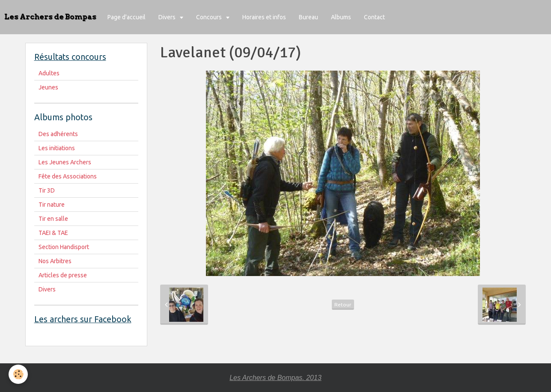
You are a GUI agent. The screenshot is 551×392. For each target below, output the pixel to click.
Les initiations (57, 148)
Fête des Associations (68, 176)
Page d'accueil (127, 17)
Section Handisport (64, 247)
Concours (210, 17)
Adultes (49, 73)
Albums (341, 17)
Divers (168, 17)
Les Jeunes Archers (65, 162)
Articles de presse (63, 275)
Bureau (308, 17)
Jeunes (48, 87)
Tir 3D (47, 190)
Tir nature (52, 205)
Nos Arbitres (55, 261)
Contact (374, 17)
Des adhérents (58, 134)
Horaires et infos (264, 17)
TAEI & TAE (53, 233)
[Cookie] (18, 374)
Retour (343, 304)
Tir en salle (53, 219)
